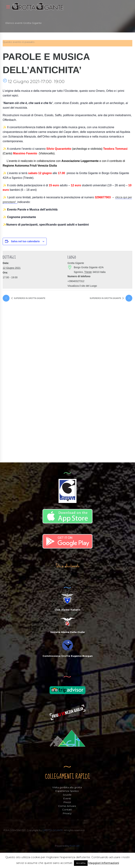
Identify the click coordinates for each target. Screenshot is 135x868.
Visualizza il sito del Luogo (82, 286)
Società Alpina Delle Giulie (67, 632)
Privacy (67, 814)
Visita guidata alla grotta (67, 788)
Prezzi (67, 803)
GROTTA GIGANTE (53, 831)
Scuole (67, 795)
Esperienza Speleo (67, 791)
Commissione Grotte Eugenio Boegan (68, 656)
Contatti (67, 810)
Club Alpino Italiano (67, 610)
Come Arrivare (67, 806)
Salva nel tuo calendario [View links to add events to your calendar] (25, 241)
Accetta (81, 863)
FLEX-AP (75, 846)
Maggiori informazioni (104, 863)
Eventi (67, 799)
